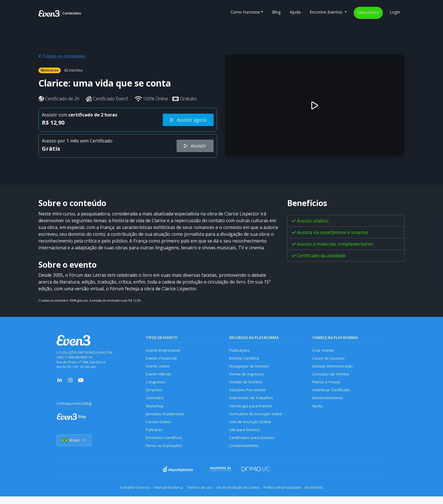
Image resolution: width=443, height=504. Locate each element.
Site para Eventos (246, 437)
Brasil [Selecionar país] (75, 449)
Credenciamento (245, 454)
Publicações (240, 350)
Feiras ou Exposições (165, 454)
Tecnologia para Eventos (252, 411)
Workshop (155, 411)
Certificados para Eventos (253, 445)
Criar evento (368, 13)
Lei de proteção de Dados (241, 496)
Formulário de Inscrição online (257, 420)
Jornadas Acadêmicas (166, 420)
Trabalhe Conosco (121, 496)
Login (395, 12)
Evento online (158, 368)
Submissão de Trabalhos (252, 402)
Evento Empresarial (164, 350)
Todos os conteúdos (62, 56)
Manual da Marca (160, 496)
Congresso (156, 385)
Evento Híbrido (160, 376)
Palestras (154, 437)
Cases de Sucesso (329, 359)
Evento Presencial (162, 359)
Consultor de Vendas (332, 376)
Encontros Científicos (165, 445)
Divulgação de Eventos (250, 368)
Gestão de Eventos (247, 385)
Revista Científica (245, 359)
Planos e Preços (327, 385)
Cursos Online (158, 428)
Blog (276, 12)
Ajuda (295, 12)
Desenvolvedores (328, 402)
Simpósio (154, 394)
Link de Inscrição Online (251, 428)
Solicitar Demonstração (334, 368)
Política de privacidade (291, 496)
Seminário (155, 402)
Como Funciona (245, 12)
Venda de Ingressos (248, 376)
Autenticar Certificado (333, 394)
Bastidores (328, 496)
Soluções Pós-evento (249, 394)
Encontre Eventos (327, 12)
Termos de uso (197, 496)
